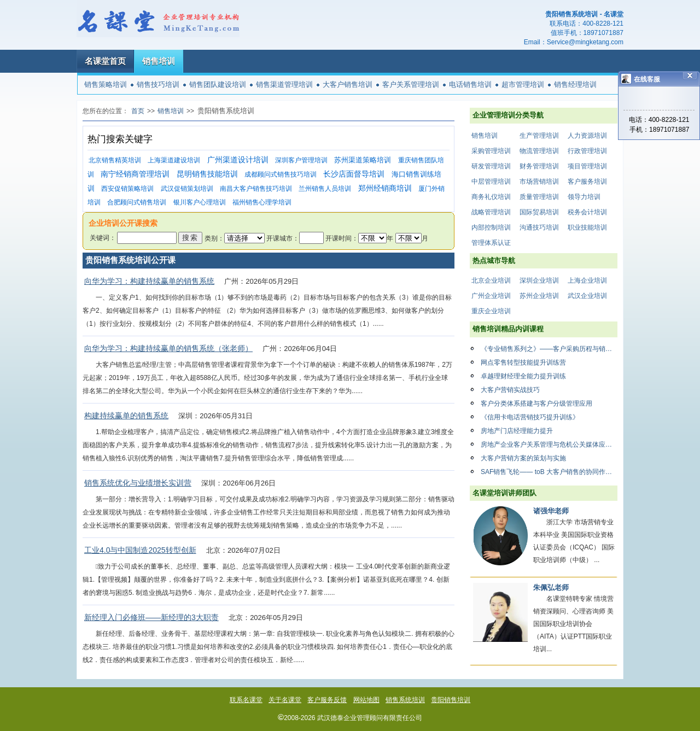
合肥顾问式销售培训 (137, 202)
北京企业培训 (491, 280)
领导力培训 (584, 197)
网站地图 (366, 700)
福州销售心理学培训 (262, 202)
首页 (138, 111)
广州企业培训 (491, 296)
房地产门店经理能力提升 (517, 431)
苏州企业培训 (539, 296)
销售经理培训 (575, 84)
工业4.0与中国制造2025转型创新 (140, 550)
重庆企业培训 (491, 311)
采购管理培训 (491, 151)
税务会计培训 (587, 212)
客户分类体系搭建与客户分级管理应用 (536, 403)
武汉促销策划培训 (187, 189)
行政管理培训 (587, 151)
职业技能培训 (587, 227)
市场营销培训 (539, 182)
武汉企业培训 (587, 296)
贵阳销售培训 (451, 700)
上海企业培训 (587, 280)
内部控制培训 (491, 227)
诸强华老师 (551, 511)
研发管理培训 (491, 166)
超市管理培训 (523, 84)
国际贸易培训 (539, 212)
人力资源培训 (587, 136)
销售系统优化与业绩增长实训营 (138, 483)
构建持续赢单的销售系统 (126, 416)
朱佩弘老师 (551, 587)
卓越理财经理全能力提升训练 (523, 376)
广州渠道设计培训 (238, 160)
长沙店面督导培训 (354, 174)
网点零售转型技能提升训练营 (523, 362)
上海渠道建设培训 (174, 160)
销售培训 (159, 61)
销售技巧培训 (158, 84)
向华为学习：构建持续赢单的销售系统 (149, 281)
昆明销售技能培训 (207, 174)
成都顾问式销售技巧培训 (281, 174)
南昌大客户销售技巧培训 (256, 189)
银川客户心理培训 (200, 202)
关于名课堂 (285, 700)
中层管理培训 (491, 182)
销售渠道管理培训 (284, 84)
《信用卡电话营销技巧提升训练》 (530, 417)
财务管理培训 (539, 166)
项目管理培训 (587, 166)
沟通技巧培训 (539, 227)
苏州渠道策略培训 (363, 160)
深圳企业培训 (539, 280)
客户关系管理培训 (411, 84)
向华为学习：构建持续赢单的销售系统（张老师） (168, 348)
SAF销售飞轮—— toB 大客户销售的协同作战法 (549, 472)
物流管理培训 (539, 151)
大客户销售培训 (348, 84)
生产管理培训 (539, 136)
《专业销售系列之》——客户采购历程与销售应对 (549, 349)
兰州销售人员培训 (325, 189)
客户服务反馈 (327, 700)
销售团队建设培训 (218, 84)
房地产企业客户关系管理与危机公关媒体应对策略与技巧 (549, 445)
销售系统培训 (405, 700)
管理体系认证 (491, 243)
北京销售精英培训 (115, 160)
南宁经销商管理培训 (135, 174)
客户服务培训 (587, 182)
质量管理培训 (539, 197)
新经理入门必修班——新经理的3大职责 (151, 617)
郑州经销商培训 (385, 188)
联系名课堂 (246, 700)
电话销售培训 (470, 84)
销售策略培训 (106, 84)
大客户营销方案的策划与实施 (523, 458)
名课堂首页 (105, 61)
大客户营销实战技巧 (510, 390)
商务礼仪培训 (491, 197)
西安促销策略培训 (127, 189)
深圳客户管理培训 (301, 160)
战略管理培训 (491, 212)
